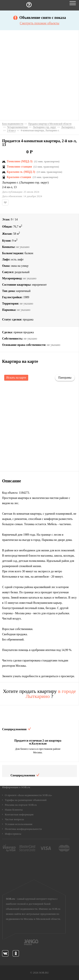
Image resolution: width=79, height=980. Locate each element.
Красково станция (19, 177)
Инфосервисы (13, 834)
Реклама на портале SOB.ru (21, 805)
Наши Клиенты (14, 810)
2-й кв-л (7, 187)
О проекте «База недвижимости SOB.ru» (28, 795)
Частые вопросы (14, 819)
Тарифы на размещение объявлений (26, 800)
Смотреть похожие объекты (39, 23)
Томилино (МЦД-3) (20, 161)
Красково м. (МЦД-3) (21, 172)
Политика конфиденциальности (23, 829)
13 (15, 187)
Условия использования (19, 824)
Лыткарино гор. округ (34, 183)
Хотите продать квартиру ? (39, 694)
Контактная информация (19, 814)
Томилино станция (19, 167)
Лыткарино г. (10, 183)
